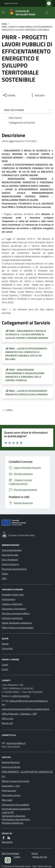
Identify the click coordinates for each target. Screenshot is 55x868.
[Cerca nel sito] (46, 13)
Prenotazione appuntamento (16, 819)
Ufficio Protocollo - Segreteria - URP (19, 714)
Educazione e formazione (14, 609)
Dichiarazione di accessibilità (15, 805)
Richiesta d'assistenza (12, 823)
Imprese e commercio (12, 618)
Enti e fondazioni (10, 559)
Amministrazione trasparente (16, 809)
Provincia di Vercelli (11, 767)
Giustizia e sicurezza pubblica (16, 613)
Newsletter (7, 842)
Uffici (4, 578)
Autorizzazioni (9, 599)
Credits (17, 857)
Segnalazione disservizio (13, 816)
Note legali (7, 800)
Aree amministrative (12, 550)
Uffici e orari (7, 718)
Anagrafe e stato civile (13, 595)
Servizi (35, 853)
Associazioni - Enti (11, 786)
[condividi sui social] (9, 95)
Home (4, 24)
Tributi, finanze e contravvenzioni (18, 627)
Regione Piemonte (11, 3)
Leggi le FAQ (8, 812)
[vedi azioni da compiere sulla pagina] (37, 95)
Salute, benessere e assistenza (17, 623)
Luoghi (5, 665)
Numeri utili (7, 723)
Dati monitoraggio (10, 853)
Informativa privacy (11, 795)
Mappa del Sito (40, 857)
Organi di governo (10, 564)
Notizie (5, 644)
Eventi (5, 669)
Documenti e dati (10, 555)
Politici (5, 574)
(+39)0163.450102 (20, 696)
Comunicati (7, 648)
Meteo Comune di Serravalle (16, 781)
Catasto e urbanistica (12, 604)
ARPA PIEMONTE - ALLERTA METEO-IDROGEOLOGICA (27, 774)
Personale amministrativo (14, 569)
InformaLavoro (9, 790)
